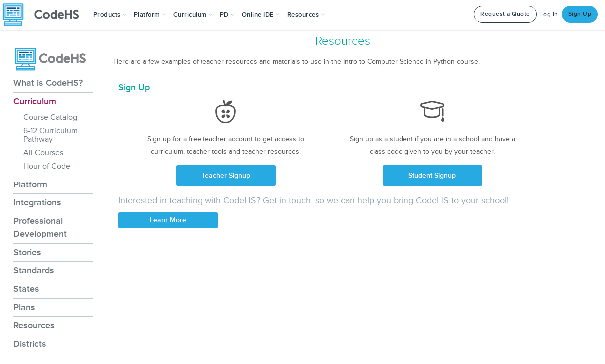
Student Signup (432, 175)
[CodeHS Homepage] (45, 15)
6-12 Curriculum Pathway (51, 135)
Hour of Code (47, 166)
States (26, 289)
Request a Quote (505, 14)
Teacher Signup (226, 175)
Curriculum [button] (193, 15)
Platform (30, 184)
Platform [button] (150, 15)
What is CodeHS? (48, 83)
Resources (34, 325)
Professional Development (40, 227)
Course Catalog (50, 117)
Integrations (37, 202)
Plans (24, 307)
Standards (34, 270)
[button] (110, 15)
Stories (27, 252)
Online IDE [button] (261, 15)
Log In (549, 15)
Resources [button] (306, 15)
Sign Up (580, 14)
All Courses (43, 153)
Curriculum (35, 101)
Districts (30, 344)
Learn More (168, 220)
